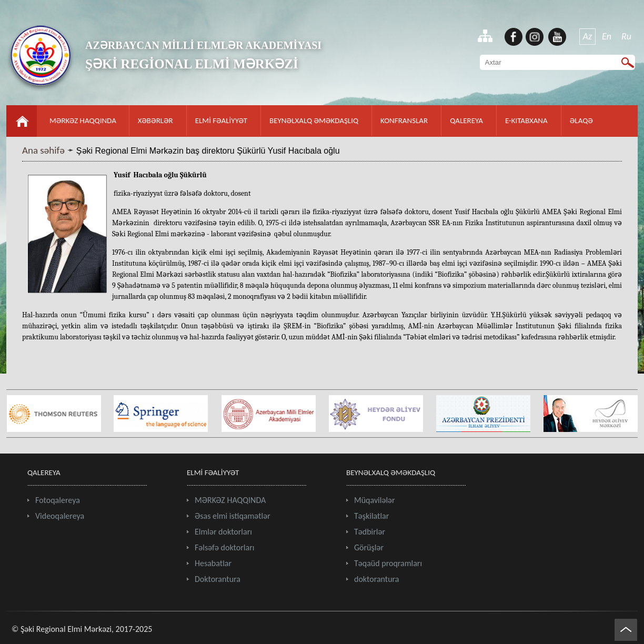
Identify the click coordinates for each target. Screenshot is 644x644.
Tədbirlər (370, 532)
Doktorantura (218, 579)
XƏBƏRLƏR (155, 120)
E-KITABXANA (526, 120)
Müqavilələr (375, 500)
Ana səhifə (43, 150)
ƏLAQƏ (581, 120)
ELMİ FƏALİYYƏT (221, 120)
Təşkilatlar (371, 516)
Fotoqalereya (58, 500)
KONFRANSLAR (404, 120)
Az (588, 36)
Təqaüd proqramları (388, 563)
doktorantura (377, 579)
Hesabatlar (213, 563)
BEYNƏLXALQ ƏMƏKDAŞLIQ (314, 120)
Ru (626, 36)
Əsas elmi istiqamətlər (233, 516)
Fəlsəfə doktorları (224, 547)
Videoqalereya (60, 516)
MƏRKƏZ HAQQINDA (83, 120)
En (607, 36)
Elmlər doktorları (223, 532)
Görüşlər (369, 547)
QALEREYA (466, 120)
